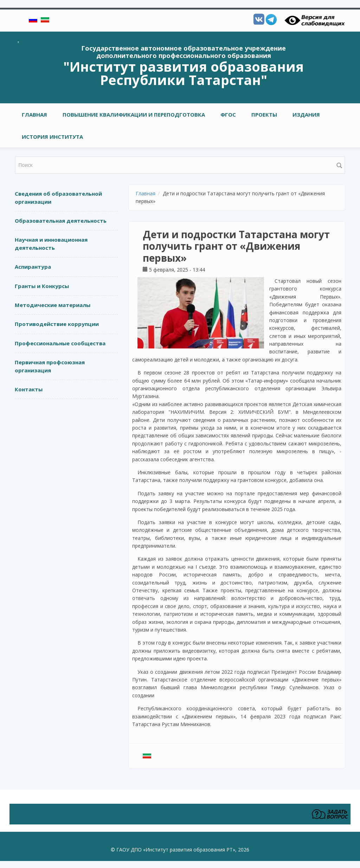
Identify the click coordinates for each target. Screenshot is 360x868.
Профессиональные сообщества (60, 343)
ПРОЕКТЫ (264, 115)
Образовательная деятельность (61, 221)
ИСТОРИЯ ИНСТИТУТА (52, 137)
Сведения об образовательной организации (58, 198)
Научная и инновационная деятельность (51, 244)
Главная (34, 115)
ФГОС (228, 115)
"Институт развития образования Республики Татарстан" (184, 73)
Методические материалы (53, 305)
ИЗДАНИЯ (306, 115)
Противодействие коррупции (57, 324)
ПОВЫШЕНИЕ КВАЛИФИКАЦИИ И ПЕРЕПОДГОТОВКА (134, 115)
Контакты (29, 389)
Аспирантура (33, 267)
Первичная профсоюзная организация (50, 366)
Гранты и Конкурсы (42, 286)
